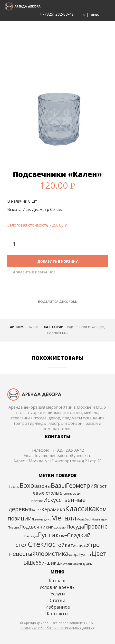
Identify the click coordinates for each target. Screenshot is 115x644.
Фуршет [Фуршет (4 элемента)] (85, 555)
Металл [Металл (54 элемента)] (64, 518)
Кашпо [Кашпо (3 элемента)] (36, 510)
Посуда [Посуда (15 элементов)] (75, 527)
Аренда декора (36, 623)
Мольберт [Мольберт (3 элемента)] (84, 519)
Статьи (57, 600)
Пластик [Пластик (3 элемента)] (14, 527)
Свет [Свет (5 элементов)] (63, 536)
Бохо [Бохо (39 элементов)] (27, 485)
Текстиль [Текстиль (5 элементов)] (78, 545)
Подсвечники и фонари (85, 327)
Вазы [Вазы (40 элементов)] (58, 485)
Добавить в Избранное (34, 272)
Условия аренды (58, 587)
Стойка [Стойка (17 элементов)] (61, 545)
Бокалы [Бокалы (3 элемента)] (14, 487)
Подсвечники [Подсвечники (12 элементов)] (35, 527)
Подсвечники (58, 333)
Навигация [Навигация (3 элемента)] (100, 519)
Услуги (58, 594)
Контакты (58, 613)
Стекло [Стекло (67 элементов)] (40, 544)
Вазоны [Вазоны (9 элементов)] (42, 486)
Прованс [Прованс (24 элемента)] (96, 526)
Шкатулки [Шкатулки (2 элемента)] (76, 564)
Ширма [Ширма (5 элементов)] (63, 563)
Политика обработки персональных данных (58, 628)
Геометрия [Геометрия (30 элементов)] (81, 485)
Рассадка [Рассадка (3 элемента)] (31, 536)
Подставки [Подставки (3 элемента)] (59, 527)
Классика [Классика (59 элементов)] (81, 508)
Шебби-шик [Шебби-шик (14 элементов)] (42, 563)
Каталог (57, 581)
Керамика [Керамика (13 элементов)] (53, 509)
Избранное (58, 607)
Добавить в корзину (57, 261)
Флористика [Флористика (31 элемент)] (50, 553)
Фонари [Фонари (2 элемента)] (73, 555)
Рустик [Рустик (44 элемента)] (48, 535)
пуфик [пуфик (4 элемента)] (87, 563)
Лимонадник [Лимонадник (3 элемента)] (41, 519)
